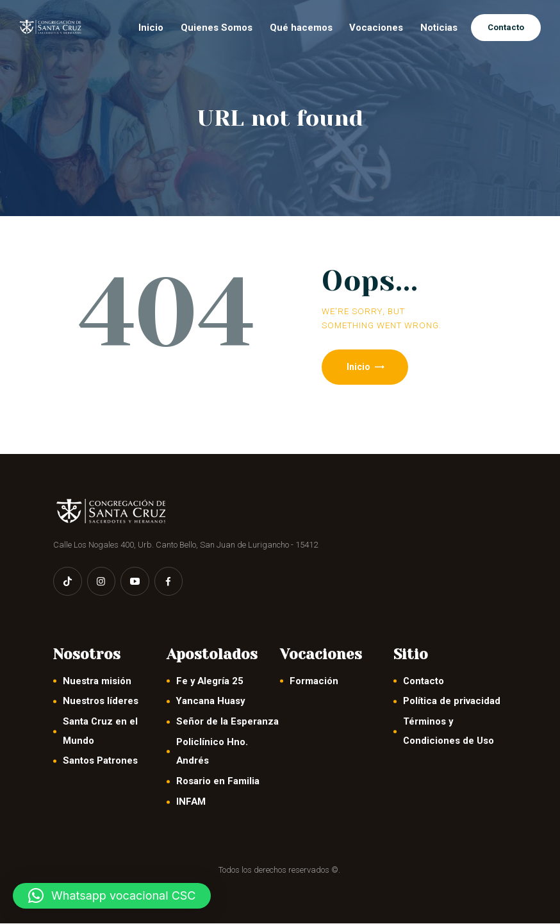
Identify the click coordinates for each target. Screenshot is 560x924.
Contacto (424, 682)
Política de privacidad (452, 702)
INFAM (191, 802)
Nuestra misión (97, 682)
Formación (314, 682)
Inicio (359, 367)
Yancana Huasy (210, 702)
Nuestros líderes (101, 702)
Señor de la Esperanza (227, 722)
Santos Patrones (100, 762)
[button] (112, 896)
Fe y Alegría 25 (210, 682)
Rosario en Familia (218, 782)
